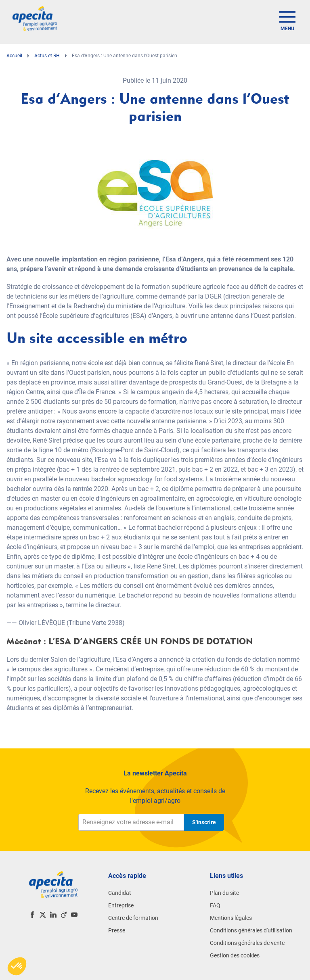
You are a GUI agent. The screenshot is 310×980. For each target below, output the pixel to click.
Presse (117, 930)
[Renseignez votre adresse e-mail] (131, 822)
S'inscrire (204, 822)
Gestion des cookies (235, 955)
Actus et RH (47, 56)
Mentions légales (231, 918)
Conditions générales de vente (247, 943)
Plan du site (224, 893)
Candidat (120, 893)
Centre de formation (133, 918)
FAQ (215, 905)
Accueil (14, 56)
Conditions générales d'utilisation (251, 930)
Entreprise (121, 905)
